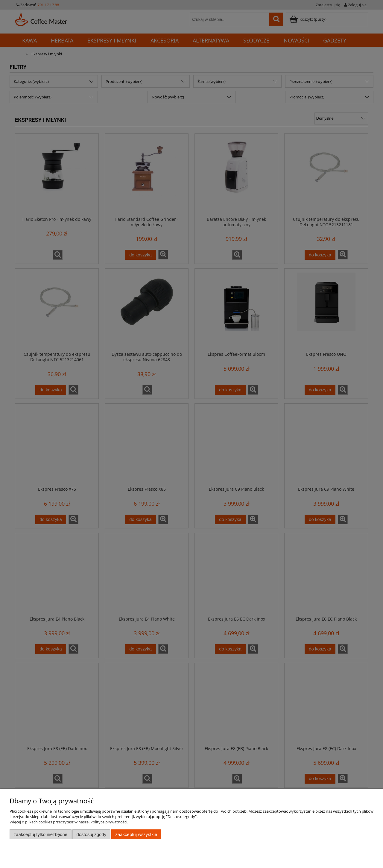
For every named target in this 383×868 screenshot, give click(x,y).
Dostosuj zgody (91, 834)
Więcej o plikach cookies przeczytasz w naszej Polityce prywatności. (69, 822)
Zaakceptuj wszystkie (136, 834)
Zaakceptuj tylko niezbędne (41, 834)
